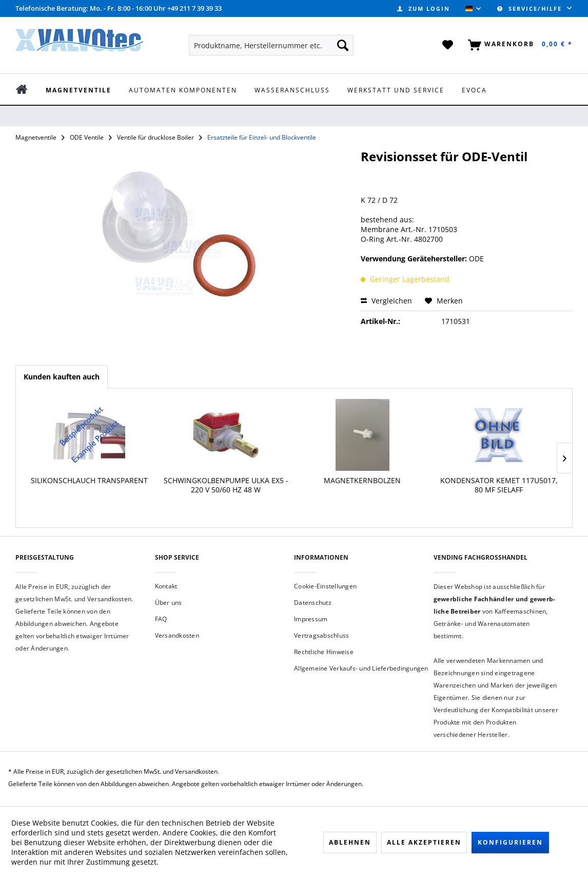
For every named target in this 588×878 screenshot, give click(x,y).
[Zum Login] (424, 8)
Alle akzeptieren (424, 842)
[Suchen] (343, 45)
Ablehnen (350, 842)
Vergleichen (386, 301)
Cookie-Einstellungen (325, 586)
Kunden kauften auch (62, 377)
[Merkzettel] (448, 45)
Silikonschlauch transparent (89, 481)
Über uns (169, 603)
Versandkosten (177, 635)
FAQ (161, 619)
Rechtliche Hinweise (324, 652)
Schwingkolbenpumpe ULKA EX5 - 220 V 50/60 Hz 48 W (226, 485)
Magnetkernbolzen (362, 481)
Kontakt (166, 586)
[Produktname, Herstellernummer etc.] (271, 45)
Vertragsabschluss (321, 635)
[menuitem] (424, 8)
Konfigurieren (510, 842)
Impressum (311, 619)
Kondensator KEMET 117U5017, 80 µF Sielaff (499, 485)
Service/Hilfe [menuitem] (531, 8)
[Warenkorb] (518, 45)
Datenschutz (313, 603)
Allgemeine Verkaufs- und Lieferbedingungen (361, 668)
